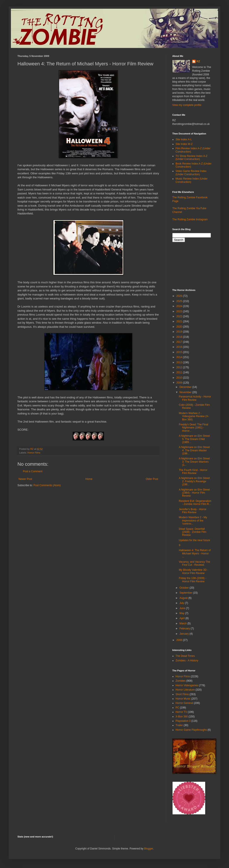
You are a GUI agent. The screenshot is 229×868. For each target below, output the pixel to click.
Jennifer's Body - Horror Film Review (193, 511)
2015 (180, 352)
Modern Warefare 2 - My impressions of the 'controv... (193, 521)
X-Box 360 (182, 717)
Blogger (149, 849)
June (183, 608)
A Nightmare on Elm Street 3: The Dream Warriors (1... (194, 462)
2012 (180, 367)
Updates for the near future (194, 540)
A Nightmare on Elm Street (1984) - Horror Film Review (194, 493)
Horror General (184, 703)
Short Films (182, 694)
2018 (180, 337)
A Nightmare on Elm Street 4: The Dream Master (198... (194, 450)
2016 (180, 347)
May (182, 613)
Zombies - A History (187, 661)
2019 (180, 332)
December (186, 387)
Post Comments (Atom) (47, 485)
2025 (180, 301)
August (184, 598)
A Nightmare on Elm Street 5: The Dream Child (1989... (194, 439)
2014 (180, 357)
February (185, 628)
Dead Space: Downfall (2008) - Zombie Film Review (193, 532)
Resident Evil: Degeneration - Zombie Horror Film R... (195, 503)
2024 (180, 306)
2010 (180, 378)
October (185, 588)
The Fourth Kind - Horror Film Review (193, 472)
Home (89, 479)
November (186, 392)
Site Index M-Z (184, 144)
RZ (198, 61)
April (182, 618)
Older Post (152, 479)
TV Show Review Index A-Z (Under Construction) (191, 158)
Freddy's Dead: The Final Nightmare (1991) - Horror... (193, 428)
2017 (180, 342)
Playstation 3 (183, 721)
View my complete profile (187, 105)
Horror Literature (185, 690)
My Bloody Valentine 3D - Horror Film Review (194, 571)
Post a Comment (33, 471)
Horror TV (181, 712)
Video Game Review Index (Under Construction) (191, 173)
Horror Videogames (187, 685)
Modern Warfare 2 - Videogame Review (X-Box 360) (194, 416)
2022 (180, 316)
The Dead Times (185, 656)
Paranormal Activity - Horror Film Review (195, 398)
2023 (180, 311)
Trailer (179, 725)
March (184, 623)
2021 (180, 321)
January (185, 634)
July (182, 603)
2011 (180, 372)
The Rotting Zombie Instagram (190, 219)
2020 (180, 327)
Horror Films (34, 453)
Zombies (181, 681)
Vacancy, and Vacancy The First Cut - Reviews (194, 563)
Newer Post (25, 479)
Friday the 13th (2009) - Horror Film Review (192, 580)
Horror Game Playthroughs (191, 730)
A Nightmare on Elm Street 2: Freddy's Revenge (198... (194, 481)
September (186, 593)
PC (177, 708)
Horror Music (183, 699)
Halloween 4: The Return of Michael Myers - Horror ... (195, 553)
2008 (180, 640)
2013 (180, 362)
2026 (180, 296)
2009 (180, 383)
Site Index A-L (184, 139)
